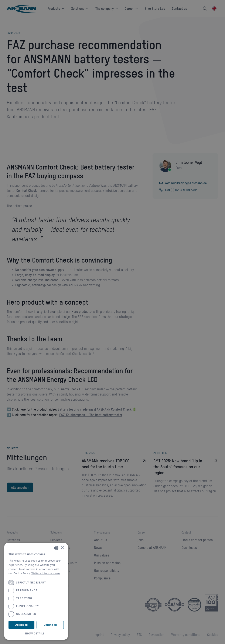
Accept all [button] (21, 625)
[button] (36, 634)
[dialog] (36, 591)
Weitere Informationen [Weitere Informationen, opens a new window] (46, 573)
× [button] (62, 548)
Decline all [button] (50, 625)
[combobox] (56, 548)
